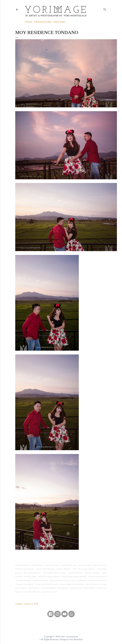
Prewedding (43, 22)
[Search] (105, 9)
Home (29, 22)
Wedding (60, 22)
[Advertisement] (61, 626)
